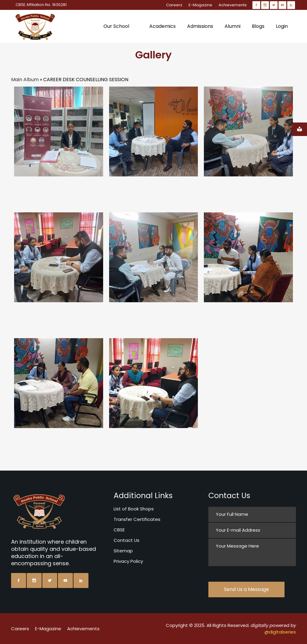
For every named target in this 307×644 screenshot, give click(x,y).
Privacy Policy (128, 561)
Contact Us (127, 540)
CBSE (119, 530)
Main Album (25, 80)
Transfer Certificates (137, 519)
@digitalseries (280, 632)
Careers (174, 5)
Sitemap (123, 551)
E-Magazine (200, 5)
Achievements (233, 5)
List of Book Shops (134, 509)
